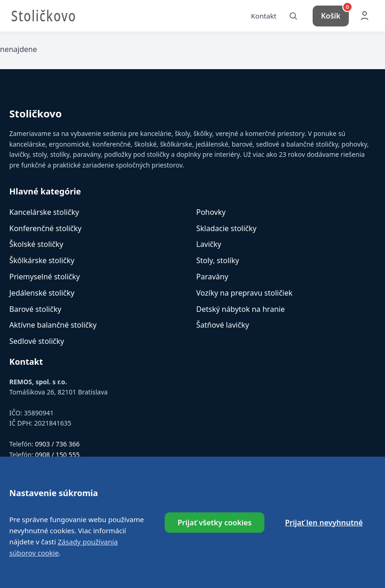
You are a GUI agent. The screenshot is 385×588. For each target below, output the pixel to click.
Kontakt (264, 16)
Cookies (268, 527)
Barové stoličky (35, 310)
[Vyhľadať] (293, 17)
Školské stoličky (36, 246)
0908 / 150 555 (58, 456)
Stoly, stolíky (218, 262)
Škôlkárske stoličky (42, 262)
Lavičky (209, 246)
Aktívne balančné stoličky (53, 327)
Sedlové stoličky (37, 343)
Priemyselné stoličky (45, 278)
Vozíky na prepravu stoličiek (244, 294)
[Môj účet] (365, 17)
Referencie (150, 527)
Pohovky (211, 213)
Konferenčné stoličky (45, 230)
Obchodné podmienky (211, 527)
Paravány (212, 278)
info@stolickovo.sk (60, 467)
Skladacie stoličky (226, 230)
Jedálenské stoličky (42, 294)
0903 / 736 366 (58, 446)
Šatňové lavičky (223, 327)
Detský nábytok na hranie (241, 310)
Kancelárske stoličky (44, 213)
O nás (114, 527)
